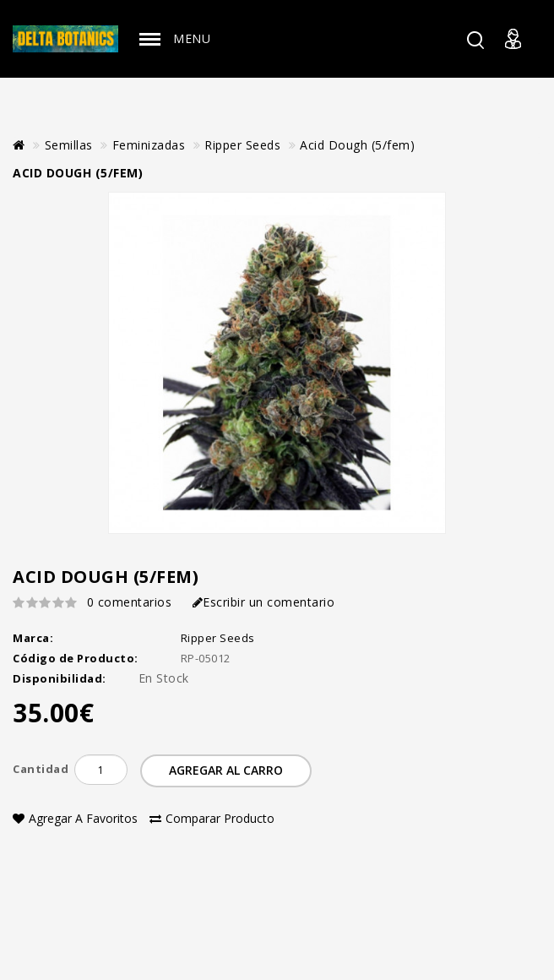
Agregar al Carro (226, 770)
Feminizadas (149, 145)
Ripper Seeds (242, 145)
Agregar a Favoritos (75, 818)
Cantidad (41, 769)
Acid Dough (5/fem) (357, 145)
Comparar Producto (212, 818)
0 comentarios (130, 602)
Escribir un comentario (264, 602)
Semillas (69, 145)
